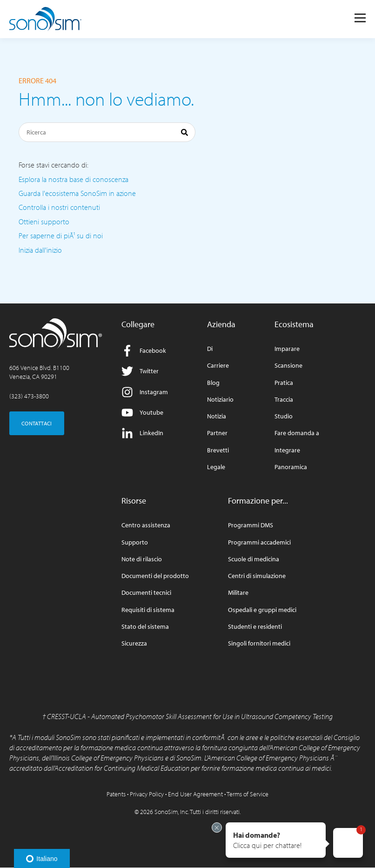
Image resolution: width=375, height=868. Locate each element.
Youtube (142, 413)
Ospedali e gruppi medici (262, 610)
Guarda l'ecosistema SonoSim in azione (77, 193)
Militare (238, 593)
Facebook (144, 351)
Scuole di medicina (254, 559)
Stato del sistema (145, 627)
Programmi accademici (259, 542)
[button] (276, 840)
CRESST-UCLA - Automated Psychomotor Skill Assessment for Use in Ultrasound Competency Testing (190, 716)
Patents (116, 794)
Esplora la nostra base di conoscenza (74, 179)
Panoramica (291, 467)
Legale (216, 467)
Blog (213, 383)
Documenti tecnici (146, 593)
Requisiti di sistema (148, 610)
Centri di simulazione (257, 576)
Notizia (217, 416)
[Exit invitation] (217, 828)
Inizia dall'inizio (40, 250)
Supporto (135, 542)
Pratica (284, 383)
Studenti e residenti (255, 627)
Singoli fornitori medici (259, 643)
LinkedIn (142, 433)
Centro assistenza (146, 525)
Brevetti (218, 450)
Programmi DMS (251, 525)
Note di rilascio (142, 559)
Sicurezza (134, 643)
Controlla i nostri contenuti (59, 207)
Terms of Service (248, 794)
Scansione (288, 366)
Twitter (140, 371)
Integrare (287, 450)
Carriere (218, 366)
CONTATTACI (37, 423)
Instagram (145, 392)
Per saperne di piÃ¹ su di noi (61, 236)
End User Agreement (195, 794)
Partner (217, 433)
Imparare (287, 349)
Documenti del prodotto (155, 576)
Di (210, 349)
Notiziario (220, 400)
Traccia (284, 400)
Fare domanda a (297, 433)
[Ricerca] (107, 132)
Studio (284, 416)
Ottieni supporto (44, 222)
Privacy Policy (147, 794)
